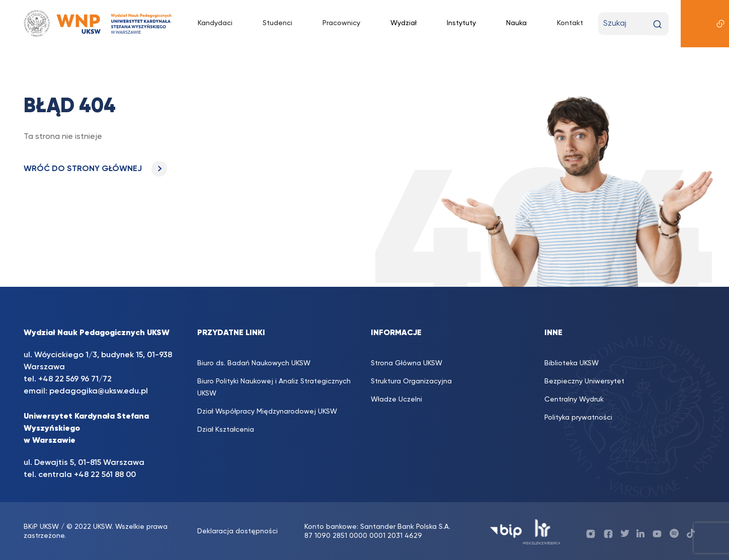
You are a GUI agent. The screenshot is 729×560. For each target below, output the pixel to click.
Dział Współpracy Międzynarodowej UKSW (267, 412)
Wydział (403, 23)
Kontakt (570, 23)
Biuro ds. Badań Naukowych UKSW (254, 363)
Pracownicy (341, 23)
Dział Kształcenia (226, 430)
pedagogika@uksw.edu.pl (99, 391)
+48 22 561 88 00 (105, 475)
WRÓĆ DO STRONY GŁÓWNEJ (95, 169)
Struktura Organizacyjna (411, 381)
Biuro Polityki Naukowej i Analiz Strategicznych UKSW (274, 387)
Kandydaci (215, 23)
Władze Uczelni (396, 399)
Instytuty (461, 23)
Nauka (516, 23)
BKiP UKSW (41, 527)
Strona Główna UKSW (407, 363)
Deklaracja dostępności (237, 531)
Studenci (277, 23)
